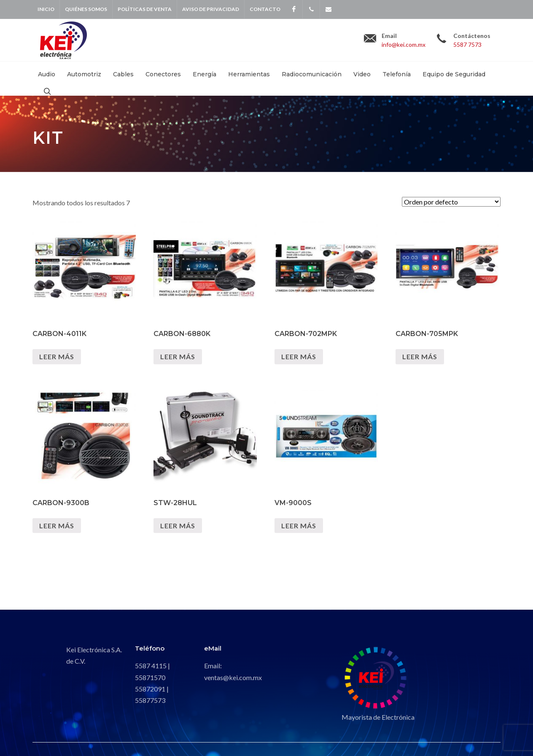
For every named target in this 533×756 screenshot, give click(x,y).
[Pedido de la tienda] (451, 202)
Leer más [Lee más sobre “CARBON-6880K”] (178, 356)
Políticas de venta (145, 9)
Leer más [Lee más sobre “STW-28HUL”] (178, 526)
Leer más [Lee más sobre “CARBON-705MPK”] (420, 356)
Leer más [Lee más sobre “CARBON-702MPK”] (299, 356)
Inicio (46, 9)
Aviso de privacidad (211, 9)
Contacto (265, 9)
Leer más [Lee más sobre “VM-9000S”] (299, 526)
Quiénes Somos (86, 9)
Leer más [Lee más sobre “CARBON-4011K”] (57, 356)
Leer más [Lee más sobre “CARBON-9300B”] (57, 526)
